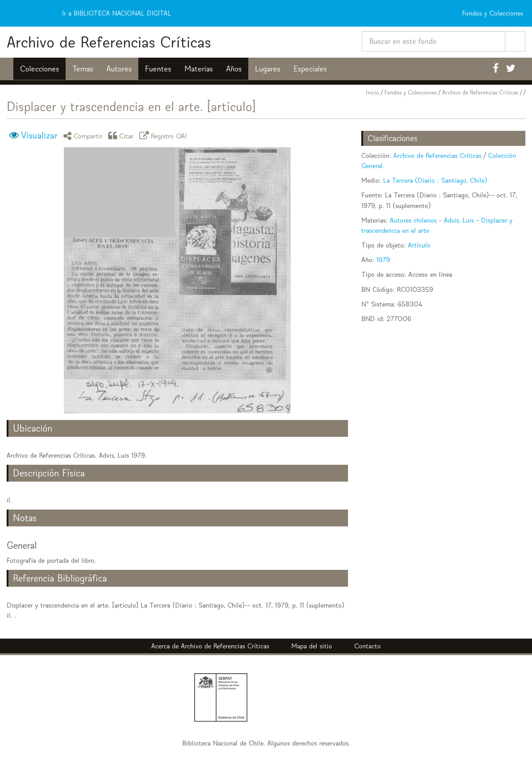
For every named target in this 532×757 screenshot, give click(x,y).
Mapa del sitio (312, 646)
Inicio (372, 92)
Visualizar (39, 135)
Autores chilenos (413, 220)
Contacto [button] (368, 646)
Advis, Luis (459, 220)
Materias (199, 69)
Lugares (268, 69)
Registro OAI (164, 135)
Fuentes (158, 69)
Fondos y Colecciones (411, 92)
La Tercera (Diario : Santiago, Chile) (435, 180)
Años (234, 69)
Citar (122, 135)
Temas (83, 69)
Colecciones (39, 69)
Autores (119, 69)
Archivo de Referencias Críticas (109, 42)
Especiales (310, 69)
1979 (383, 260)
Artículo (419, 245)
